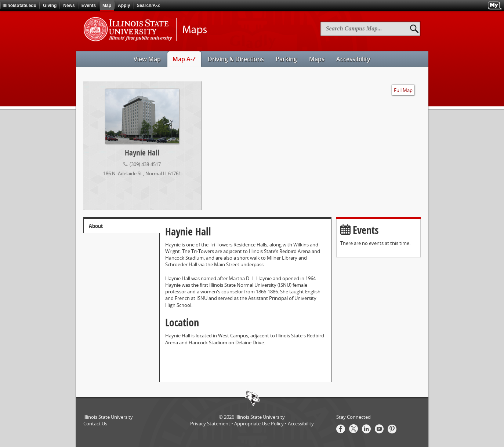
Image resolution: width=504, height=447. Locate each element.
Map (107, 6)
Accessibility (301, 424)
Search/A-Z (148, 6)
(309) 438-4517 (145, 164)
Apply (124, 6)
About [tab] (96, 226)
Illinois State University (260, 417)
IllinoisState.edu (19, 6)
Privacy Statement (210, 424)
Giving (50, 6)
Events (89, 6)
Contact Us (95, 424)
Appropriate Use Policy (259, 424)
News (69, 6)
